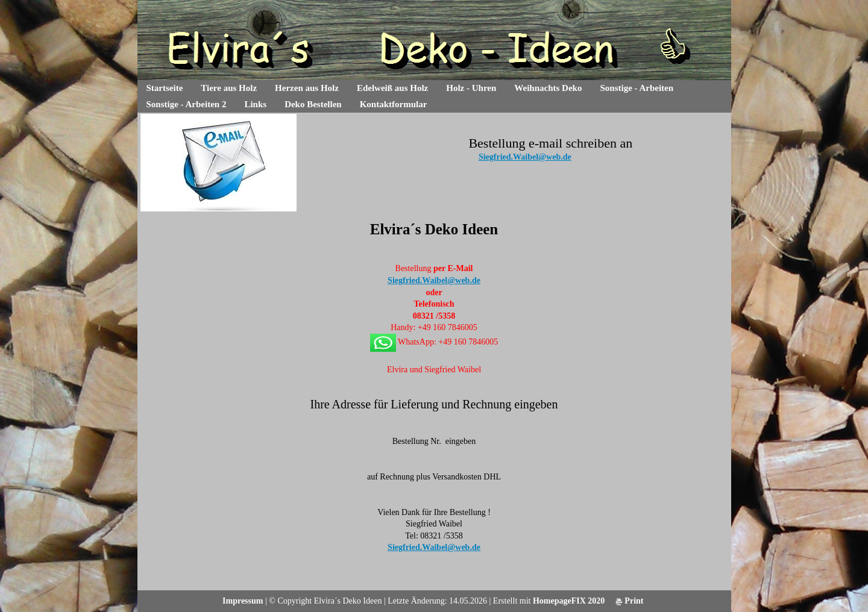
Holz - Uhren (471, 88)
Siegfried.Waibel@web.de (525, 157)
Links (255, 104)
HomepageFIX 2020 (569, 601)
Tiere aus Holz (229, 88)
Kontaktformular (394, 104)
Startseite (165, 88)
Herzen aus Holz (307, 88)
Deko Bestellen (313, 104)
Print (630, 601)
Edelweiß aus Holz (392, 88)
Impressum (243, 601)
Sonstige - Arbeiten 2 (187, 104)
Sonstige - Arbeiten (637, 88)
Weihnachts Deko (548, 88)
